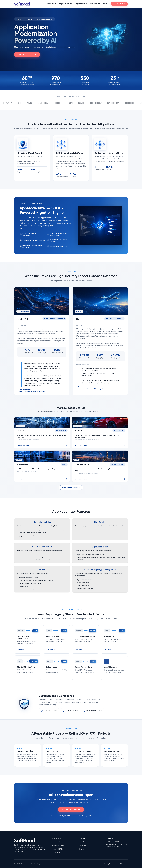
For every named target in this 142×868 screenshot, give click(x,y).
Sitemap (82, 849)
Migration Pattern (66, 4)
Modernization (51, 4)
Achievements (57, 853)
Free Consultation (119, 4)
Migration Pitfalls (81, 4)
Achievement (95, 4)
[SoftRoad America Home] (22, 4)
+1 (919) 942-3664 (112, 842)
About (105, 4)
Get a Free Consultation (27, 55)
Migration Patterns (58, 845)
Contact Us (82, 845)
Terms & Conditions (122, 864)
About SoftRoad (84, 842)
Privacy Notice (109, 864)
